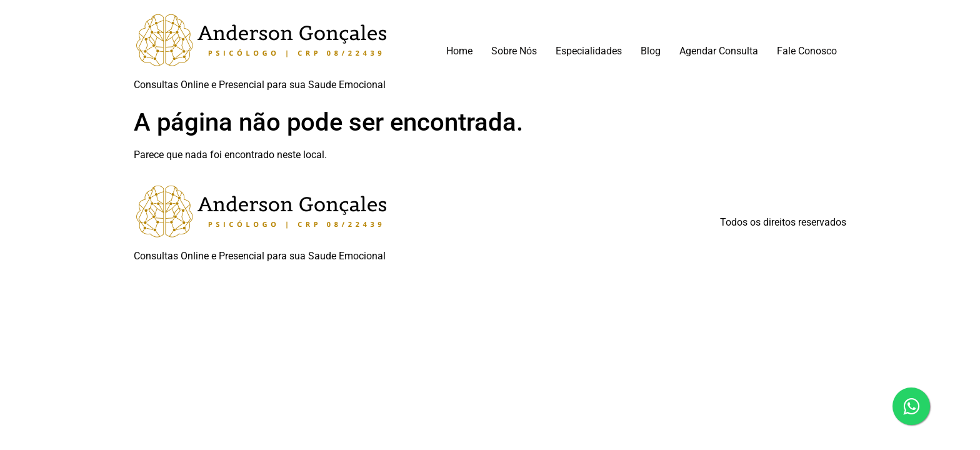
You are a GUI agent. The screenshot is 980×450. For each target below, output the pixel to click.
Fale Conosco (807, 51)
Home (459, 51)
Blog (651, 51)
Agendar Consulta (719, 51)
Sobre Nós (514, 51)
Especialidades (589, 51)
